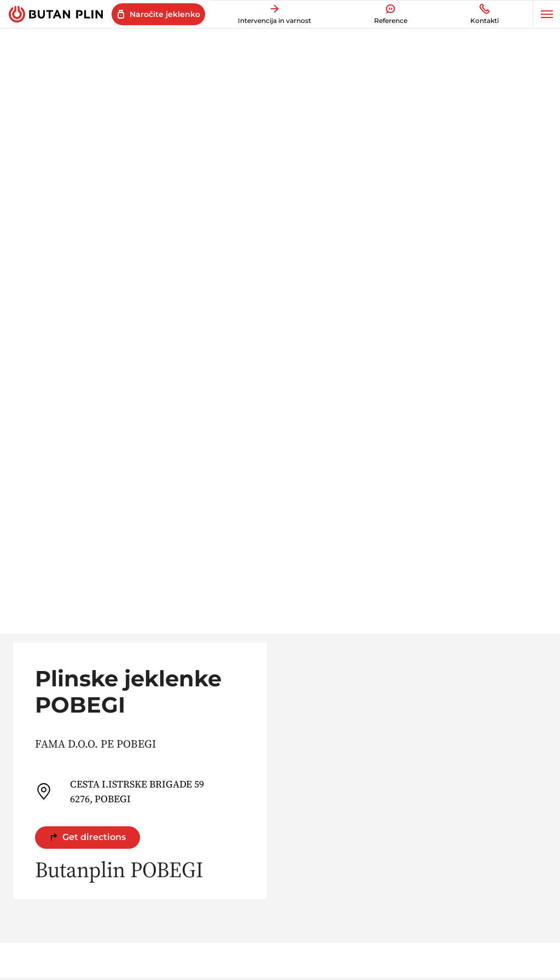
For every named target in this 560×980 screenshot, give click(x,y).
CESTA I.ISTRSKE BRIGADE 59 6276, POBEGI (119, 791)
